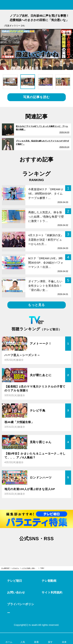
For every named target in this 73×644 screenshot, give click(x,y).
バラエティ (16, 568)
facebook (37, 549)
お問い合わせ (16, 592)
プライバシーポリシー (21, 609)
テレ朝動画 (49, 581)
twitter (25, 549)
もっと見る (36, 305)
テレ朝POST (36, 5)
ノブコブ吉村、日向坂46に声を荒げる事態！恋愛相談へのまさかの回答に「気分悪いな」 (30, 568)
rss (48, 549)
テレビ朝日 (15, 581)
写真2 (42, 568)
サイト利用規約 (52, 592)
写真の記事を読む (36, 97)
